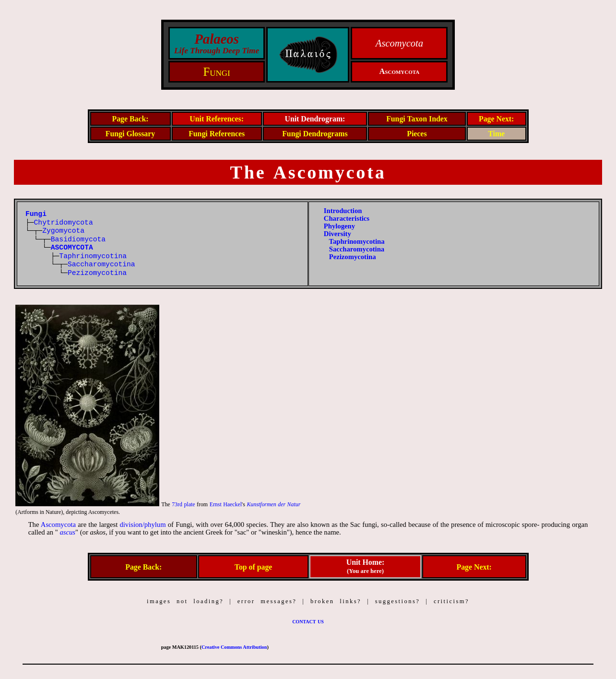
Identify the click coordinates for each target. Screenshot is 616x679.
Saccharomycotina (101, 264)
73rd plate (183, 504)
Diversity (338, 234)
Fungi (216, 72)
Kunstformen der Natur (273, 504)
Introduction (343, 211)
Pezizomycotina (97, 273)
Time (496, 134)
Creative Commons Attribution (234, 647)
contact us (308, 621)
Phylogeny (339, 226)
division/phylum (142, 524)
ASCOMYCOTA (72, 248)
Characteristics (347, 218)
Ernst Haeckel (226, 504)
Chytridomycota (64, 223)
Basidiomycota (78, 239)
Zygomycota (63, 231)
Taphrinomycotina (93, 256)
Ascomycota (58, 524)
